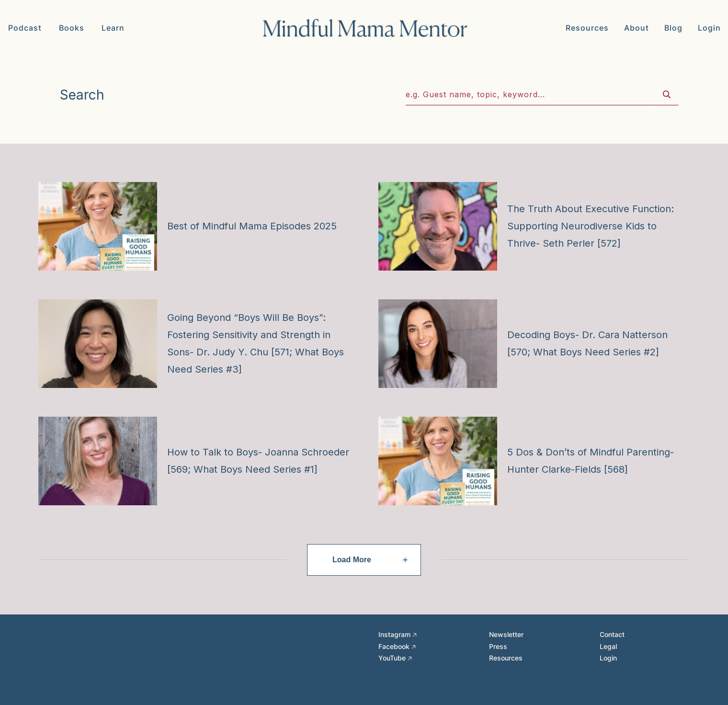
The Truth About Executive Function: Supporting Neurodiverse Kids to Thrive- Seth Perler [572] (591, 226)
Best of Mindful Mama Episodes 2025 (252, 226)
